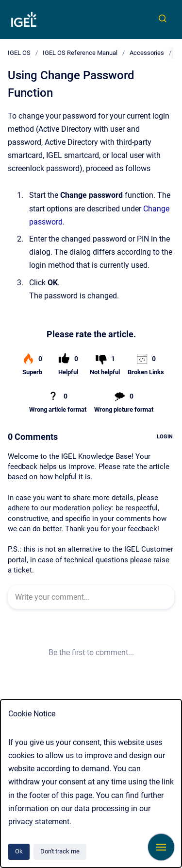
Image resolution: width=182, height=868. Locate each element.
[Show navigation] (161, 847)
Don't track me (60, 851)
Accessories (147, 53)
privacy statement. (40, 822)
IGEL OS (19, 53)
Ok (19, 851)
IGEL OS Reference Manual (80, 53)
